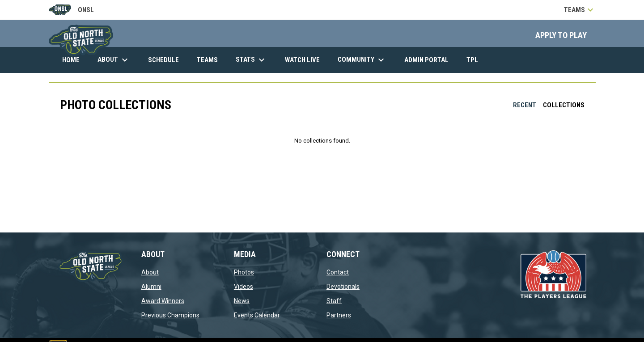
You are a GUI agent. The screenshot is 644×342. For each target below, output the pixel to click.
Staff (334, 301)
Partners (339, 315)
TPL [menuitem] (476, 60)
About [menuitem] (114, 60)
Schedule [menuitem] (163, 60)
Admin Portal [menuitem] (430, 60)
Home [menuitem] (71, 60)
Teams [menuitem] (207, 60)
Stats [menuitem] (251, 60)
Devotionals (343, 287)
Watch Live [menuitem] (306, 60)
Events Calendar (257, 315)
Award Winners (163, 301)
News (242, 301)
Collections (564, 105)
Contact (338, 272)
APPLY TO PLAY (561, 35)
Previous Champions (170, 315)
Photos (244, 272)
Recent (525, 105)
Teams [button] (580, 10)
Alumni (151, 287)
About (150, 272)
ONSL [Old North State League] (71, 10)
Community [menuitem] (362, 60)
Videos (244, 287)
